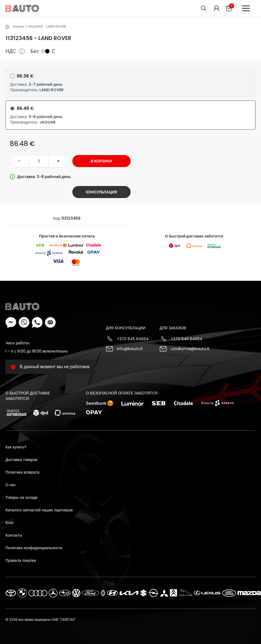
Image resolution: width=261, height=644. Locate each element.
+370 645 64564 (133, 339)
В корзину (101, 161)
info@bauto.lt (130, 349)
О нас (11, 485)
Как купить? (16, 447)
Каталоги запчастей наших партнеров (39, 510)
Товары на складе (21, 497)
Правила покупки (21, 560)
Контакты (14, 535)
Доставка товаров (21, 460)
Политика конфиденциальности (34, 548)
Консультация (101, 192)
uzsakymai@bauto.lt (190, 349)
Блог (10, 523)
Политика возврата (22, 472)
